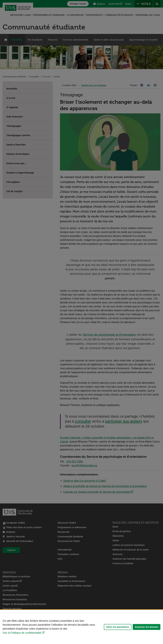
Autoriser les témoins (147, 627)
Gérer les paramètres (118, 627)
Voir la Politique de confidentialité (22, 633)
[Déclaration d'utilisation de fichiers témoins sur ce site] (81, 627)
